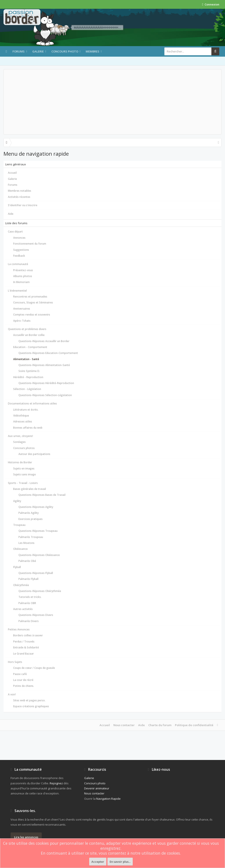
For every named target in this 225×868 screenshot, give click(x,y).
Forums (19, 51)
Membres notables (20, 191)
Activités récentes (19, 197)
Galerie (38, 51)
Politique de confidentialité (194, 725)
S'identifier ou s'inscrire (23, 205)
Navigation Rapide (108, 799)
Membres (93, 51)
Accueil (12, 173)
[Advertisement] (112, 102)
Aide (11, 214)
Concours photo (65, 51)
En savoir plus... (120, 862)
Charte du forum (160, 725)
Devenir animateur (97, 788)
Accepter (98, 862)
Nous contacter (124, 725)
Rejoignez (56, 783)
